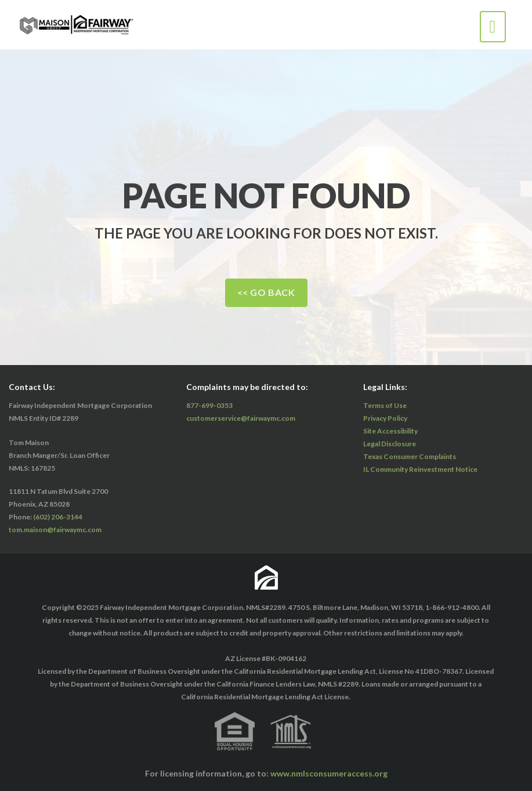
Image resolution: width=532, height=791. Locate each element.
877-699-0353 (209, 405)
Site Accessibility (390, 431)
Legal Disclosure (390, 444)
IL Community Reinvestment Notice (420, 469)
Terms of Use (385, 405)
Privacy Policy (385, 418)
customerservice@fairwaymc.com (241, 418)
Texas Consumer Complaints (410, 456)
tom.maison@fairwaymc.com (55, 530)
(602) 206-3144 (58, 517)
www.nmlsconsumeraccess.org (329, 773)
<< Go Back (266, 292)
